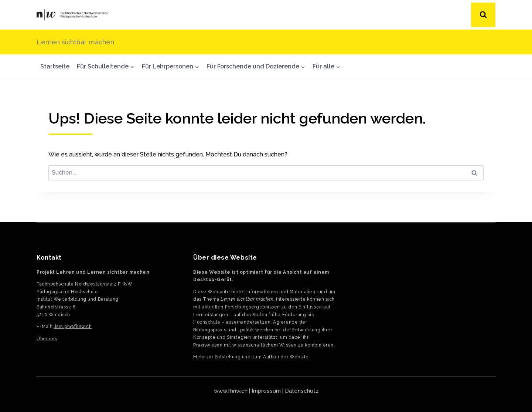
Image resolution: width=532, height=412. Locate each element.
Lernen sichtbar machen (75, 42)
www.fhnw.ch (231, 391)
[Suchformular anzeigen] (483, 15)
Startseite (55, 66)
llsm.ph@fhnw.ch (73, 327)
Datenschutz (302, 391)
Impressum (266, 391)
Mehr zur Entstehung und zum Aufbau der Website (251, 357)
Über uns (47, 339)
